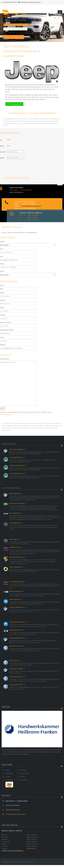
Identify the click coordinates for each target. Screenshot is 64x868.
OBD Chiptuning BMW (16, 449)
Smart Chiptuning (15, 567)
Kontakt (21, 777)
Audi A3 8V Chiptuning (16, 582)
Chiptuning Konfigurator (17, 465)
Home (7, 37)
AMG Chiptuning (15, 599)
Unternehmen (23, 773)
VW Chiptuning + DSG (16, 677)
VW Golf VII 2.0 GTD (16, 646)
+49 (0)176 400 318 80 (28, 212)
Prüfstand (21, 770)
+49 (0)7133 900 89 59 (10, 2)
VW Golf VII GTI (14, 661)
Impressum (22, 780)
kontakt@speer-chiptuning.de (28, 2)
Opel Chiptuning (15, 523)
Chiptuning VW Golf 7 (16, 685)
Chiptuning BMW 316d (16, 607)
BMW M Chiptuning (15, 591)
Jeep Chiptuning (14, 513)
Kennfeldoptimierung (16, 473)
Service (6, 777)
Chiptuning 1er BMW (16, 669)
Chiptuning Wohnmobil (17, 622)
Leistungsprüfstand (16, 457)
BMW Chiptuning (15, 493)
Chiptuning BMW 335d (16, 638)
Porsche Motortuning (16, 557)
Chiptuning (14, 37)
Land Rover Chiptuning (17, 503)
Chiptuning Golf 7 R (16, 630)
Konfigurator (8, 780)
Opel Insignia (14, 539)
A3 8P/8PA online (15, 547)
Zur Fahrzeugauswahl (15, 103)
